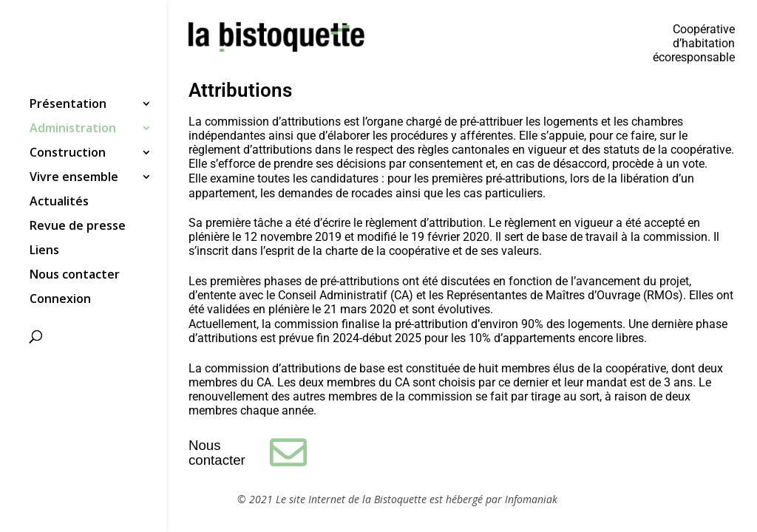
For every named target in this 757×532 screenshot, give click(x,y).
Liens (44, 251)
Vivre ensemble (74, 178)
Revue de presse (78, 227)
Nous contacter (75, 276)
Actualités (59, 202)
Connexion (60, 300)
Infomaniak (531, 499)
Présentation (68, 105)
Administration (73, 129)
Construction (68, 154)
